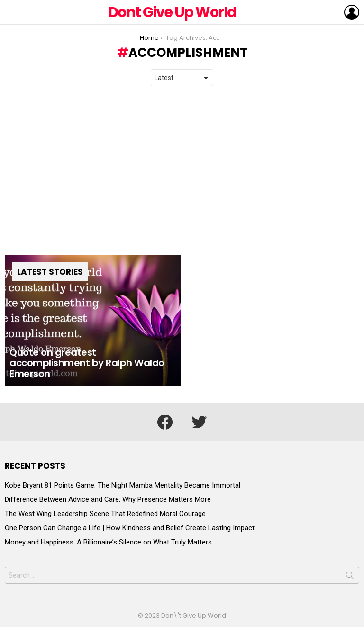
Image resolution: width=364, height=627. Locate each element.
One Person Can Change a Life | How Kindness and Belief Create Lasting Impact (130, 528)
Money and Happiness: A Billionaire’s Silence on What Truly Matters (108, 542)
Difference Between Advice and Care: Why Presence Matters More (108, 499)
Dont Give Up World (172, 12)
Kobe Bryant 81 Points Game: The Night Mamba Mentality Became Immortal (123, 485)
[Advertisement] (182, 162)
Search (350, 577)
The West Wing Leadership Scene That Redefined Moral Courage (105, 514)
